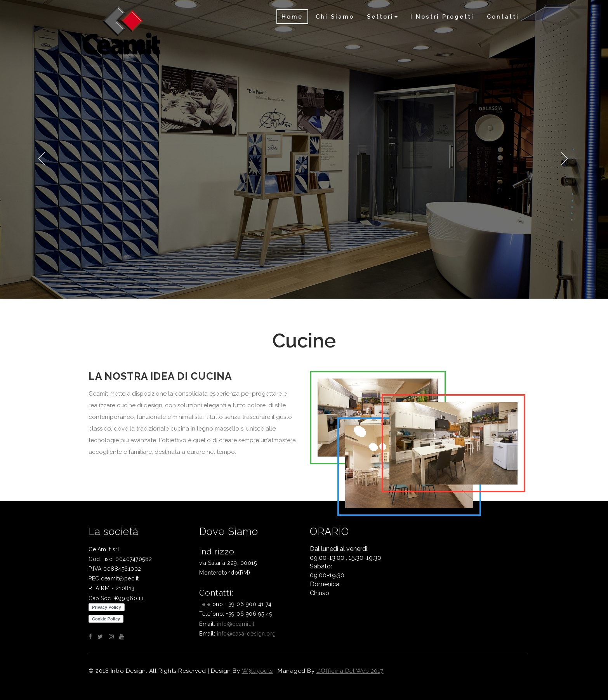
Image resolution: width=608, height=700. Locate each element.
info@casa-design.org (247, 634)
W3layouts (257, 670)
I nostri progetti (442, 17)
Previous (43, 158)
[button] (382, 17)
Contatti (503, 17)
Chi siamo (335, 17)
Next (566, 158)
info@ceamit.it (236, 624)
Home (292, 17)
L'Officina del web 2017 (350, 670)
